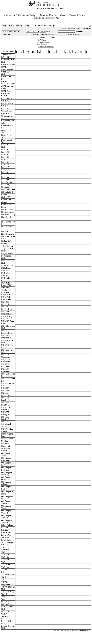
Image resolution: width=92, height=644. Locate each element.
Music (63, 15)
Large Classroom (44, 44)
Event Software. (75, 631)
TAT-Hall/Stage (44, 38)
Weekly (11, 26)
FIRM (54, 38)
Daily (4, 26)
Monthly (19, 26)
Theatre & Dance (77, 15)
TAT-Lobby (44, 39)
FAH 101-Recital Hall (44, 43)
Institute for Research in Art (46, 18)
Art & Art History (48, 15)
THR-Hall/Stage (44, 41)
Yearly (27, 26)
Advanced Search (74, 34)
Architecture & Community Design (20, 15)
